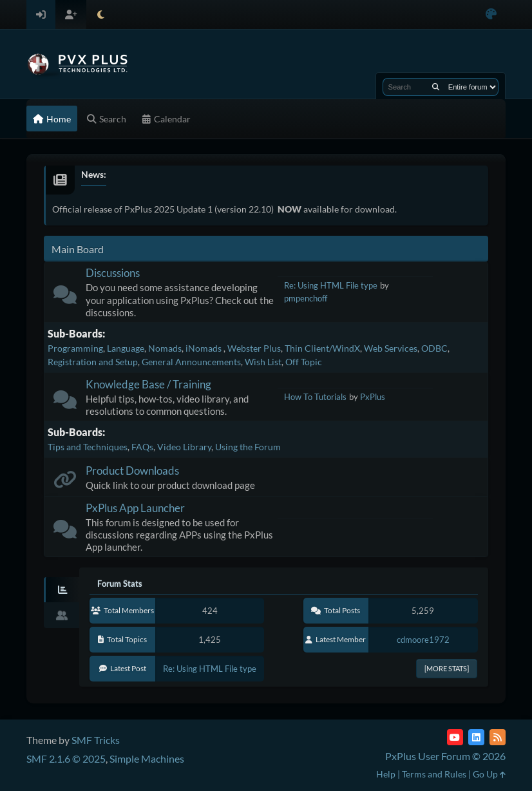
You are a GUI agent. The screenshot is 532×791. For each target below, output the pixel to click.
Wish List (263, 362)
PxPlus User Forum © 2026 (445, 756)
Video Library (184, 447)
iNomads (204, 348)
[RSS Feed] (498, 737)
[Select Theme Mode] (101, 14)
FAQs (142, 447)
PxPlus (373, 397)
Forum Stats (120, 584)
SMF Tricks (96, 740)
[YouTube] (455, 737)
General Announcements (191, 362)
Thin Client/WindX (322, 348)
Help (386, 774)
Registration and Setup (93, 362)
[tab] (62, 590)
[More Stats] (447, 668)
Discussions (113, 273)
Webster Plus (254, 348)
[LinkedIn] (476, 737)
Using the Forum (248, 447)
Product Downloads (132, 471)
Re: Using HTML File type (331, 285)
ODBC (434, 348)
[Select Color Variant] (491, 14)
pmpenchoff (306, 298)
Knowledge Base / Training (148, 384)
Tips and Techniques (88, 447)
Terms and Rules (434, 774)
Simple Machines (147, 758)
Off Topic (304, 362)
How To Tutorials (315, 397)
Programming (75, 348)
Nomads (165, 348)
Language (126, 348)
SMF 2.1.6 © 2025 (66, 758)
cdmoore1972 (423, 640)
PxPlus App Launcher (135, 508)
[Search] (436, 87)
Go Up (489, 774)
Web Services (391, 348)
